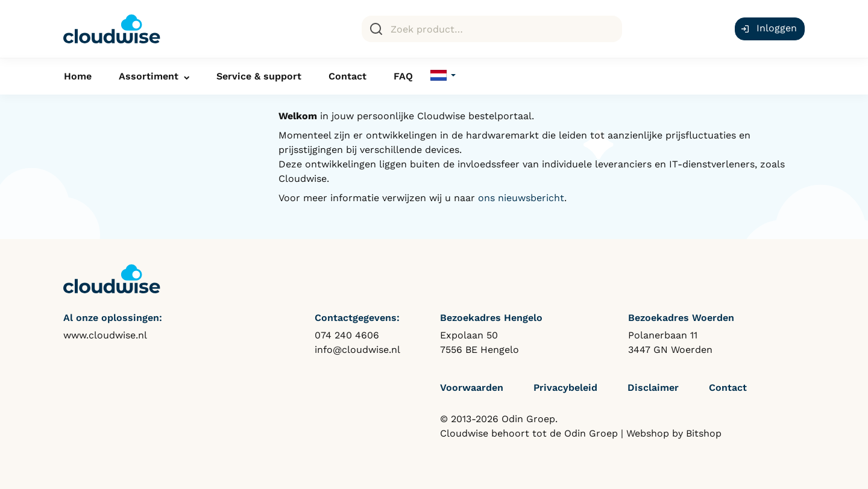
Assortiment (149, 76)
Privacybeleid (565, 388)
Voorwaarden (472, 388)
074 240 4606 (347, 335)
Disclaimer (653, 388)
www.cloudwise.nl (105, 335)
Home (78, 76)
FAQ (403, 76)
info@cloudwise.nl (357, 350)
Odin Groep (591, 433)
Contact (348, 76)
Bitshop (704, 433)
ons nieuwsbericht (521, 198)
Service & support (259, 76)
